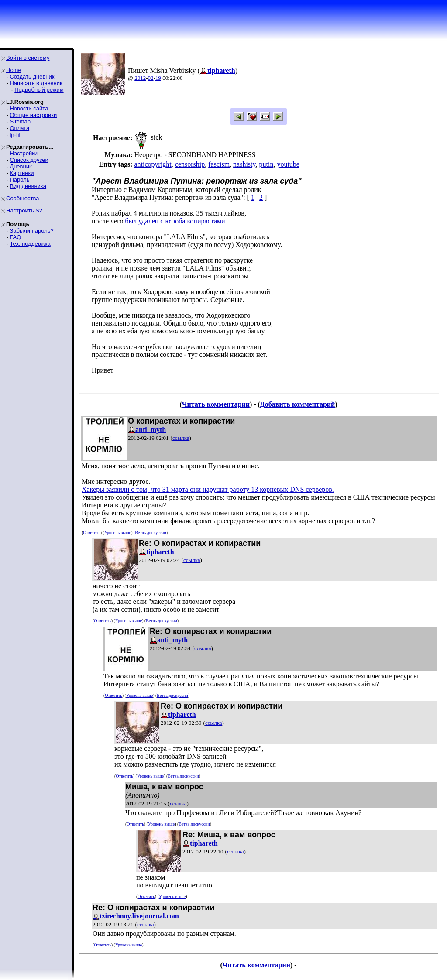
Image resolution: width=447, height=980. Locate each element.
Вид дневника (28, 186)
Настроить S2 (24, 211)
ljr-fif (15, 135)
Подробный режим (39, 90)
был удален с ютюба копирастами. (176, 221)
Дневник (21, 166)
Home (14, 70)
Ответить (91, 533)
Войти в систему (28, 58)
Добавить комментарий (297, 404)
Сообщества (23, 198)
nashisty (244, 164)
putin (266, 164)
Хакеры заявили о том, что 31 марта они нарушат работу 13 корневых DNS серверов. (208, 489)
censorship (190, 164)
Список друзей (29, 160)
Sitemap (20, 122)
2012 (140, 78)
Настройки (24, 153)
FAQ (15, 237)
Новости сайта (29, 108)
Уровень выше (118, 533)
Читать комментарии (216, 404)
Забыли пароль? (31, 231)
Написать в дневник (36, 83)
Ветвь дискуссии (150, 533)
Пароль (19, 180)
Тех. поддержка (30, 244)
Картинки (22, 173)
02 (151, 78)
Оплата (19, 128)
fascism (219, 164)
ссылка (181, 438)
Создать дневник (32, 77)
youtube (288, 164)
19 (158, 78)
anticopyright (153, 164)
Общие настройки (33, 115)
